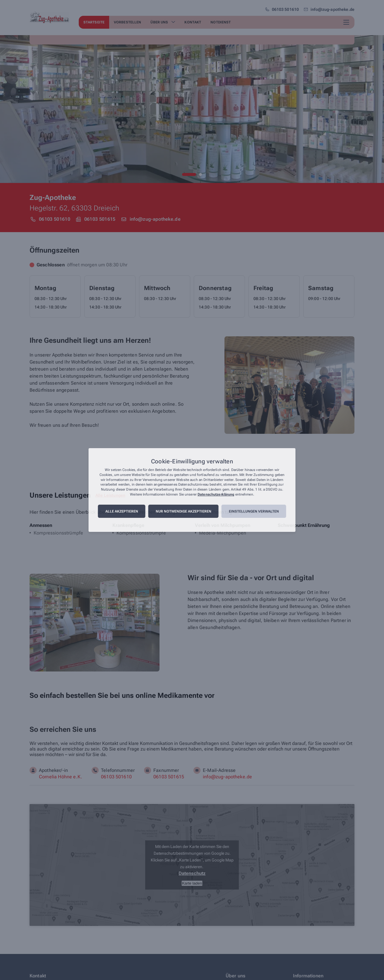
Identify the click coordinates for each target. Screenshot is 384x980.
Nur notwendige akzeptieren (184, 511)
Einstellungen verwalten (254, 511)
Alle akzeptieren (122, 511)
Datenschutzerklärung (216, 494)
